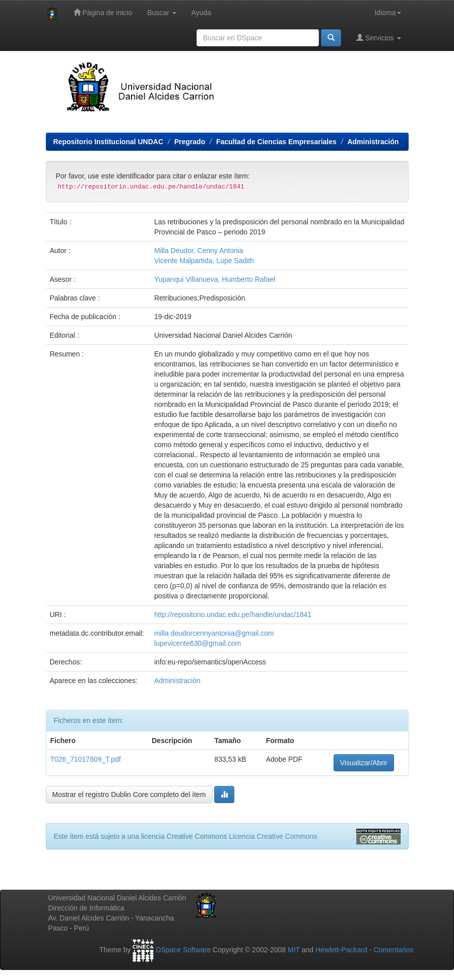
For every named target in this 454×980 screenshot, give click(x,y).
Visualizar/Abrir (364, 763)
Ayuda (201, 13)
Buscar (161, 13)
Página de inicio (103, 12)
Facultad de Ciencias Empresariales (276, 142)
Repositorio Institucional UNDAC (109, 142)
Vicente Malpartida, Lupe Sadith (204, 261)
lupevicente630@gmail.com (198, 643)
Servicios (379, 38)
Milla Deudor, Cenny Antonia (199, 251)
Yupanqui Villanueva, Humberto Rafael (215, 279)
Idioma (387, 13)
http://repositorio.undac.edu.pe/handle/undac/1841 (233, 615)
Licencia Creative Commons (273, 836)
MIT (294, 950)
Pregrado (190, 142)
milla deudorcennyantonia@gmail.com (214, 633)
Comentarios (393, 950)
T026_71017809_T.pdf (86, 759)
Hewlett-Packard (341, 950)
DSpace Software (183, 950)
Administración (373, 142)
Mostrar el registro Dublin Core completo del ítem (129, 794)
